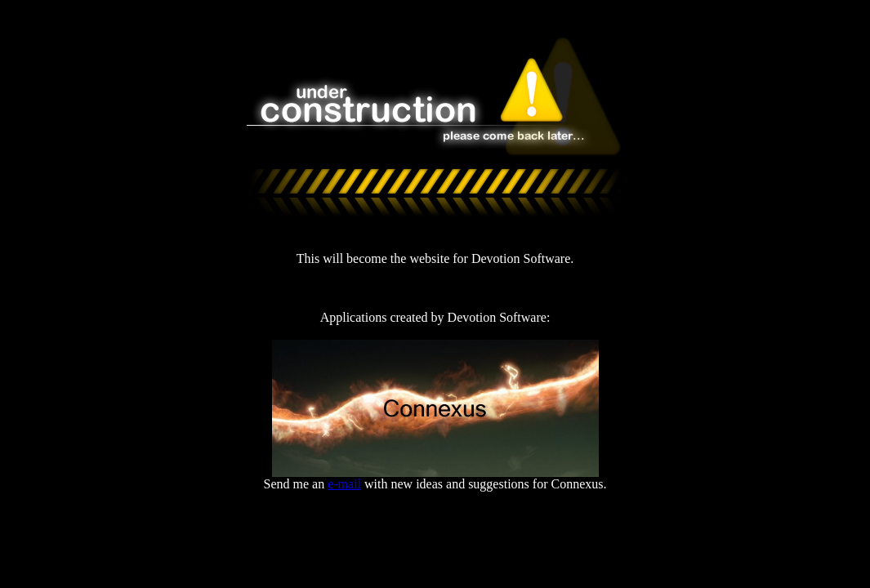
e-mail (344, 484)
